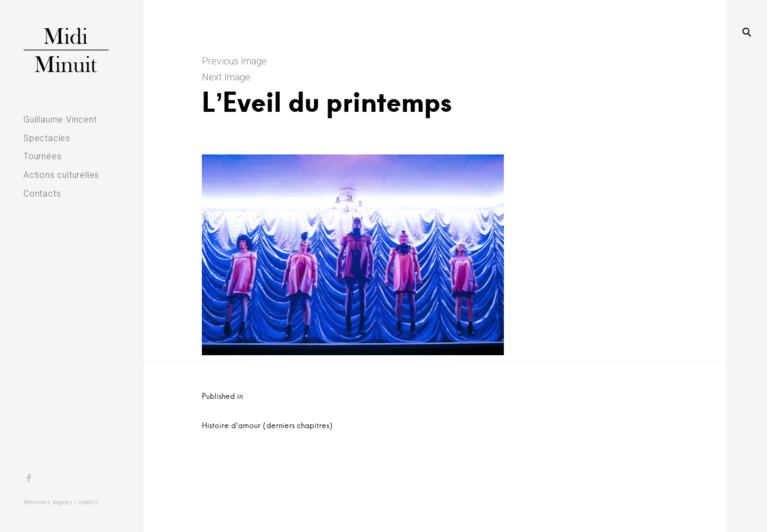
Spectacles (47, 138)
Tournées (42, 156)
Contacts (42, 194)
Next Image (226, 77)
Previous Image (234, 61)
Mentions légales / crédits (61, 502)
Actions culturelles (61, 175)
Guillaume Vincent (60, 120)
